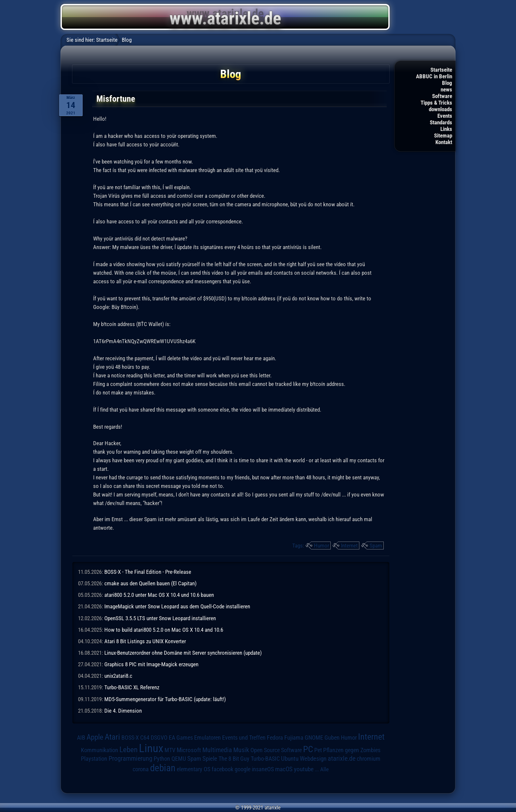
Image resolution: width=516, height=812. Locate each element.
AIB (81, 738)
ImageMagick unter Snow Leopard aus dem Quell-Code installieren (177, 606)
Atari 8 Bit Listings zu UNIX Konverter (145, 641)
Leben (129, 750)
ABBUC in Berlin (434, 76)
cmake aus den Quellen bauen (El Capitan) (150, 583)
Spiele (210, 759)
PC (308, 749)
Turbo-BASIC (265, 759)
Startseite (441, 70)
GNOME (314, 737)
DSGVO (159, 738)
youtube (304, 769)
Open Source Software (276, 750)
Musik (241, 750)
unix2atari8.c (118, 676)
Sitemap (443, 136)
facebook (222, 769)
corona (141, 769)
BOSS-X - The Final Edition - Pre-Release (148, 572)
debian (163, 768)
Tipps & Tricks (436, 103)
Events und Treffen (244, 738)
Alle (324, 769)
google (243, 769)
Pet (318, 750)
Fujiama (294, 737)
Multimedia (217, 750)
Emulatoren (207, 737)
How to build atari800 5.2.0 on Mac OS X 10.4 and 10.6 (164, 630)
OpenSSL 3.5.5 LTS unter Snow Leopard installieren (160, 618)
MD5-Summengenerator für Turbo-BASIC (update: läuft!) (165, 699)
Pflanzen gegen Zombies (352, 750)
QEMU (179, 759)
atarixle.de (342, 759)
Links (446, 129)
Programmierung (130, 759)
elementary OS (193, 769)
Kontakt (444, 142)
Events (445, 116)
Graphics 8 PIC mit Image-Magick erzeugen (151, 664)
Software (442, 96)
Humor (322, 546)
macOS (284, 769)
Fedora (275, 737)
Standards (441, 122)
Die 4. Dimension (123, 711)
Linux (151, 748)
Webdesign (313, 759)
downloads (440, 109)
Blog (447, 83)
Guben (332, 738)
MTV (170, 750)
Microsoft (189, 750)
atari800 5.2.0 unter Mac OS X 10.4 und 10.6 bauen (159, 595)
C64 (145, 738)
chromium (369, 759)
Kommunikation (100, 750)
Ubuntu (290, 759)
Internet (349, 546)
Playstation (94, 759)
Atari (112, 737)
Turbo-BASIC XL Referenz (132, 687)
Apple (95, 737)
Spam (376, 546)
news (446, 89)
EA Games (181, 738)
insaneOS (263, 769)
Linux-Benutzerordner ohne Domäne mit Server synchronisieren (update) (183, 653)
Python (162, 759)
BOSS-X (130, 738)
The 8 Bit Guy (234, 759)
